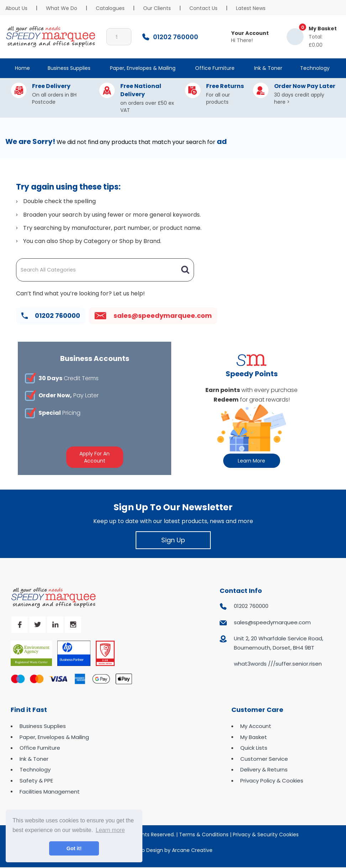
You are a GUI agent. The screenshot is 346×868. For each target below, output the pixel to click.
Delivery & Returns (264, 769)
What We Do (62, 8)
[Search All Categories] (105, 270)
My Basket (254, 737)
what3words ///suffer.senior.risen (278, 664)
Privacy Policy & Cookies (272, 781)
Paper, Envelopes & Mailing (143, 68)
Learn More (251, 461)
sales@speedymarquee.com (153, 316)
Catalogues (110, 8)
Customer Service (264, 759)
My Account (256, 726)
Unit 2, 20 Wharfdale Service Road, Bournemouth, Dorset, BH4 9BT (279, 643)
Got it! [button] (74, 848)
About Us (16, 8)
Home (22, 68)
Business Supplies (69, 68)
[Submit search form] (123, 37)
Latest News (251, 8)
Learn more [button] (110, 830)
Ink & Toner (268, 68)
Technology (315, 68)
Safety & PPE (36, 781)
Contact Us (203, 8)
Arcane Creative (192, 850)
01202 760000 (51, 316)
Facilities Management (50, 792)
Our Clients (157, 8)
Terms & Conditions (204, 835)
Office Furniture (215, 68)
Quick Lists (254, 748)
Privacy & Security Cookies (266, 835)
